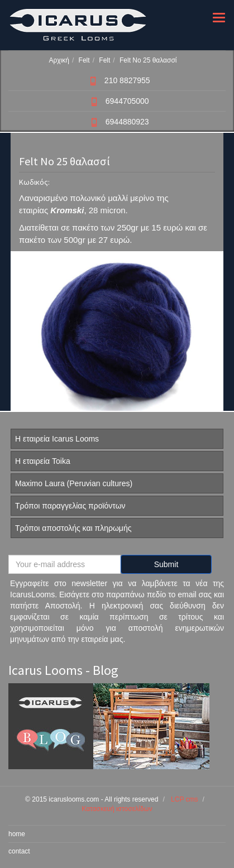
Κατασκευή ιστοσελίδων (117, 809)
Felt (84, 60)
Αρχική (59, 60)
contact (19, 851)
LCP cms (184, 799)
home (17, 834)
